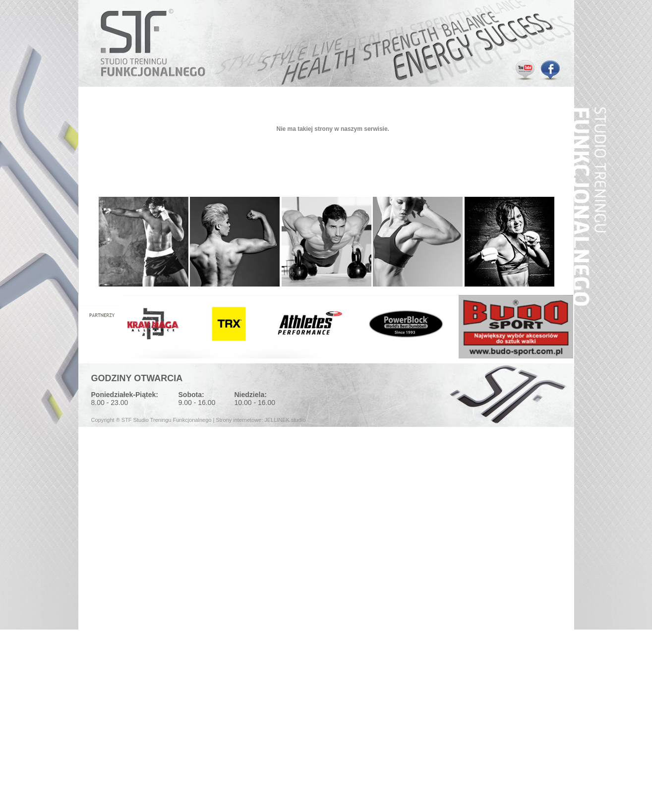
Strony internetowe (238, 420)
